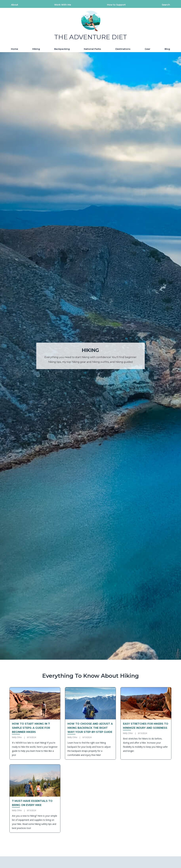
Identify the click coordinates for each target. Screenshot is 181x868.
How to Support (116, 5)
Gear (147, 49)
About (15, 5)
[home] (91, 25)
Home (15, 49)
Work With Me (63, 5)
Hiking (36, 49)
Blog (167, 49)
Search (166, 5)
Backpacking (62, 49)
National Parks (92, 49)
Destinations (123, 49)
